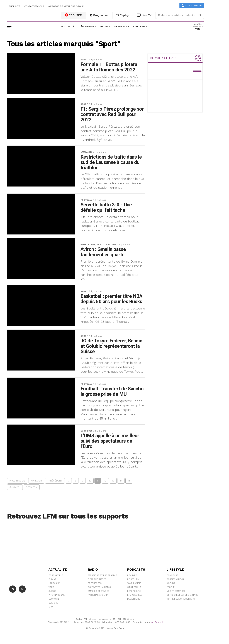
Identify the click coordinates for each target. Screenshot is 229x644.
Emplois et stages (98, 591)
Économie (54, 599)
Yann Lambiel (135, 583)
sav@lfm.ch (157, 622)
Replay (123, 15)
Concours (140, 26)
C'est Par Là (134, 587)
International (57, 595)
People (170, 587)
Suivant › (15, 487)
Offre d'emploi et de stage (182, 595)
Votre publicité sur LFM (181, 599)
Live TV (144, 15)
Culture (53, 603)
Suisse (52, 591)
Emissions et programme (102, 575)
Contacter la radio (99, 587)
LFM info (132, 575)
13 (113, 481)
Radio (104, 26)
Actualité (68, 26)
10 (90, 481)
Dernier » (32, 487)
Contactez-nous (34, 6)
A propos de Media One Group (66, 6)
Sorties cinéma (175, 579)
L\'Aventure (134, 599)
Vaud (51, 587)
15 (129, 481)
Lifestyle (120, 26)
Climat (52, 579)
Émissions (87, 26)
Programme (99, 15)
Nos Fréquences (176, 591)
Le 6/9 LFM (133, 579)
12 (105, 481)
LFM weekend (135, 595)
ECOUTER (74, 15)
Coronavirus (56, 575)
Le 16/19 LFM (134, 591)
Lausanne (54, 583)
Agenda (171, 583)
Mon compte (192, 5)
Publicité (14, 6)
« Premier (36, 481)
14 (121, 481)
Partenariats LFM (98, 595)
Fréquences (95, 583)
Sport (52, 607)
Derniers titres (97, 579)
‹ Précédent (55, 481)
